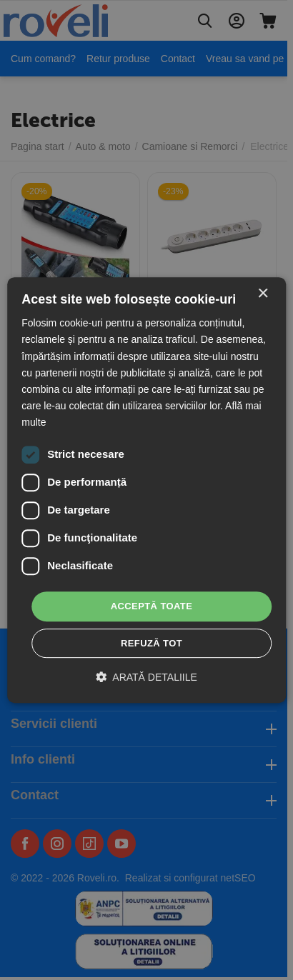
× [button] (263, 294)
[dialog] (146, 490)
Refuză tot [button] (152, 643)
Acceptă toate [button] (152, 606)
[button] (146, 677)
